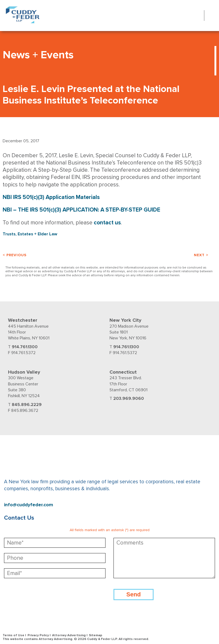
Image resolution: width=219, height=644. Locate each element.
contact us (107, 223)
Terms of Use (13, 635)
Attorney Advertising (69, 635)
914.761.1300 (25, 347)
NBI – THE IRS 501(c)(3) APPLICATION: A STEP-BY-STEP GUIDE (81, 210)
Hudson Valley (24, 372)
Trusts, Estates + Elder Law (30, 234)
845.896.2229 (27, 405)
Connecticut (123, 372)
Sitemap (96, 635)
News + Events (38, 55)
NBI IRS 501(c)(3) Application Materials (51, 197)
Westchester (23, 320)
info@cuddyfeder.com (29, 505)
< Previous (15, 255)
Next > (201, 255)
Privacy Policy (38, 635)
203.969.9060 (129, 398)
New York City (125, 320)
